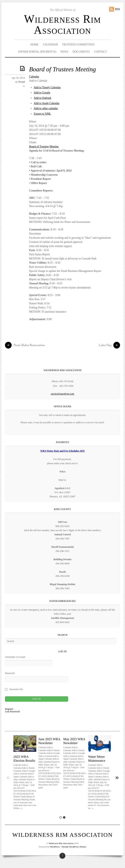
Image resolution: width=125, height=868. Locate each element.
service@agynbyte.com (62, 394)
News (64, 52)
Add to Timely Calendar (47, 87)
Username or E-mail (15, 657)
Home (34, 45)
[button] (38, 81)
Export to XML (42, 114)
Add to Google (42, 93)
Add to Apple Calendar (47, 103)
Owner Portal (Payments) (37, 52)
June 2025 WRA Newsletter (49, 741)
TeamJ (22, 82)
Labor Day (109, 346)
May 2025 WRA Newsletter (74, 741)
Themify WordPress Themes (74, 847)
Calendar (50, 45)
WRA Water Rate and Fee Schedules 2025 (62, 451)
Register (9, 709)
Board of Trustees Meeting (62, 69)
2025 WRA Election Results (24, 759)
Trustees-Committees (78, 45)
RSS (118, 9)
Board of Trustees (39, 147)
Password (10, 673)
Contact (100, 52)
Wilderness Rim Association (62, 25)
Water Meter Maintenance (97, 759)
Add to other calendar (46, 108)
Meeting (54, 147)
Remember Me (16, 689)
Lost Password (12, 712)
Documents (81, 52)
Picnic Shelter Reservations (25, 346)
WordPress (55, 847)
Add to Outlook (42, 98)
